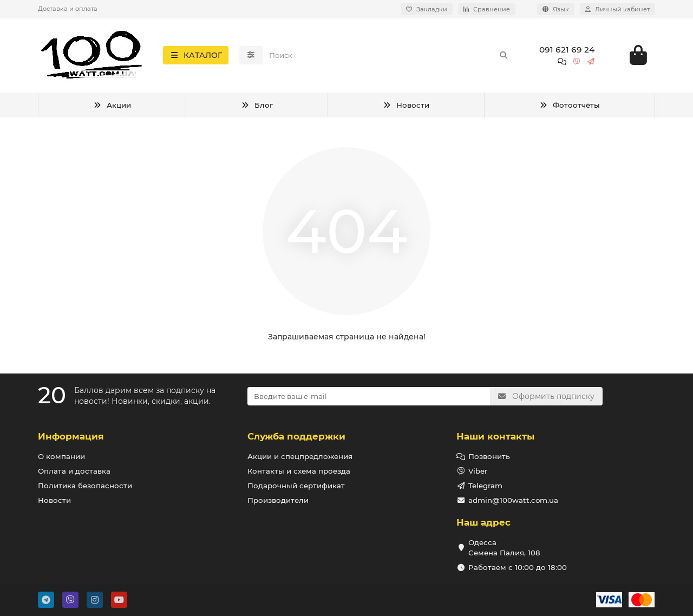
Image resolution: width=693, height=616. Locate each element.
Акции (112, 107)
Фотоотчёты (570, 107)
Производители (278, 500)
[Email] (369, 396)
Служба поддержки (296, 436)
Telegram (485, 486)
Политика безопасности (85, 486)
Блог (257, 107)
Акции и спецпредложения (300, 456)
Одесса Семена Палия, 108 (504, 548)
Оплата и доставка (74, 471)
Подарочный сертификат (296, 486)
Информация (71, 436)
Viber (478, 471)
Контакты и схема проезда (299, 471)
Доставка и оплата (68, 9)
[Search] (389, 56)
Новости (406, 107)
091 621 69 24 (567, 51)
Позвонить (489, 456)
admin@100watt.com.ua (513, 500)
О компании (61, 456)
